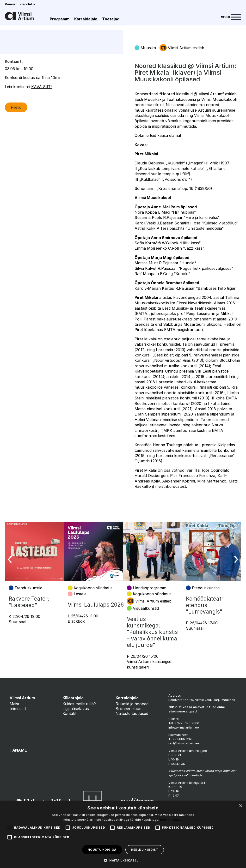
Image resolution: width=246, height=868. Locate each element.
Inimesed (18, 709)
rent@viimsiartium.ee (184, 743)
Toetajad (111, 19)
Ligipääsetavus (76, 709)
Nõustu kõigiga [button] (102, 850)
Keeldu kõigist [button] (145, 850)
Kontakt (69, 713)
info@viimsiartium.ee (184, 727)
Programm (60, 19)
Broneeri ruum (129, 709)
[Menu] (231, 17)
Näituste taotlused (132, 713)
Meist (14, 704)
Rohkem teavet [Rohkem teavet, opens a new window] (171, 820)
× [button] (241, 806)
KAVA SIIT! (41, 123)
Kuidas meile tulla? (79, 704)
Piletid (16, 144)
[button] (123, 860)
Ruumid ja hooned (132, 704)
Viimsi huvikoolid (20, 4)
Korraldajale (86, 19)
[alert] (123, 834)
